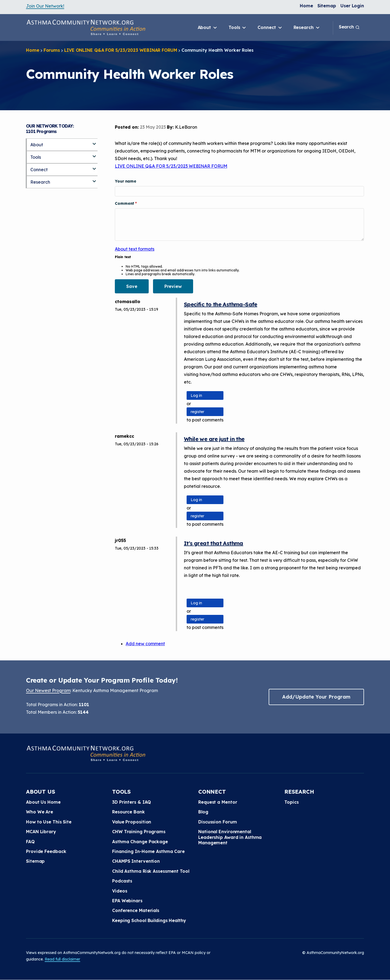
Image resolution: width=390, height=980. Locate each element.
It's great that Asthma (214, 543)
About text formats (135, 249)
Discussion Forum (217, 822)
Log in (196, 395)
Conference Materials (136, 910)
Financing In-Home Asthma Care (148, 851)
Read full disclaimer (62, 959)
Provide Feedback (46, 851)
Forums (52, 50)
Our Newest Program (48, 690)
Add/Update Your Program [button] (316, 697)
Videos (120, 891)
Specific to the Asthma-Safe (221, 304)
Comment (125, 203)
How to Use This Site (49, 822)
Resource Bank (129, 812)
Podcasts (122, 881)
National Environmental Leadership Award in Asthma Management (230, 837)
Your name (126, 181)
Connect (270, 28)
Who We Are (40, 812)
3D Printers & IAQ (131, 802)
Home (306, 6)
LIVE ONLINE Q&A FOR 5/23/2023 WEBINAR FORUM (121, 50)
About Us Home (43, 802)
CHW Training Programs (139, 832)
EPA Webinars (127, 901)
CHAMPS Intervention (136, 861)
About (208, 28)
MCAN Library (41, 832)
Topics (291, 802)
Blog (203, 812)
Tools (238, 28)
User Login (352, 6)
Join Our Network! (45, 6)
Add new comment (145, 644)
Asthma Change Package (140, 842)
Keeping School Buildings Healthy (149, 920)
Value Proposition (132, 822)
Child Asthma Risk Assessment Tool (151, 871)
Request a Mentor (218, 802)
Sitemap (327, 6)
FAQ (30, 842)
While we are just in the (214, 439)
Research (307, 28)
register (197, 412)
